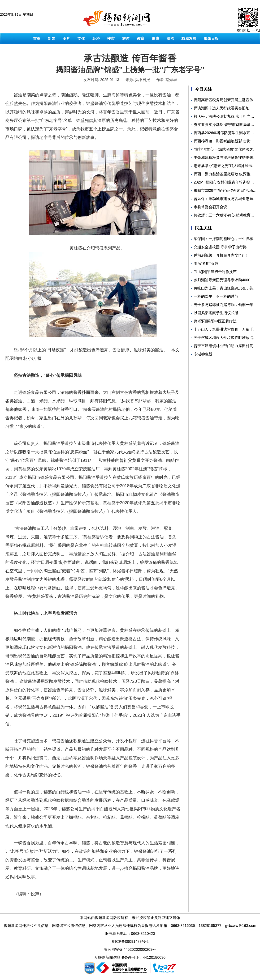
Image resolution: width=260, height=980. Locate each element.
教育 (141, 39)
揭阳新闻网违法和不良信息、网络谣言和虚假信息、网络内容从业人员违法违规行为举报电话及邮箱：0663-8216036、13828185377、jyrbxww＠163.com (130, 926)
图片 (66, 39)
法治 (170, 39)
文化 (81, 39)
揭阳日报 (211, 39)
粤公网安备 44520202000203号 (130, 949)
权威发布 (189, 39)
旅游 (126, 39)
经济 (96, 39)
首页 (37, 39)
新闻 (51, 39)
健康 (155, 39)
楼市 (111, 39)
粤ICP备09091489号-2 (130, 941)
